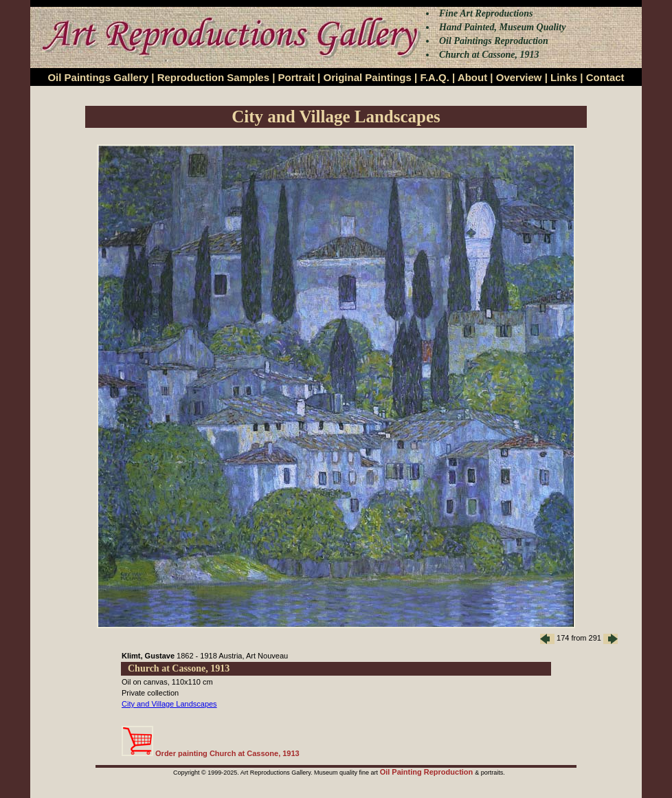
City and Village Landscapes (169, 704)
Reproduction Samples (213, 77)
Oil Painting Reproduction (428, 772)
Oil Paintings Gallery (98, 77)
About (472, 77)
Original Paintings (367, 77)
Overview (519, 77)
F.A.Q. (435, 77)
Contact (605, 77)
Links (564, 77)
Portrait (296, 77)
